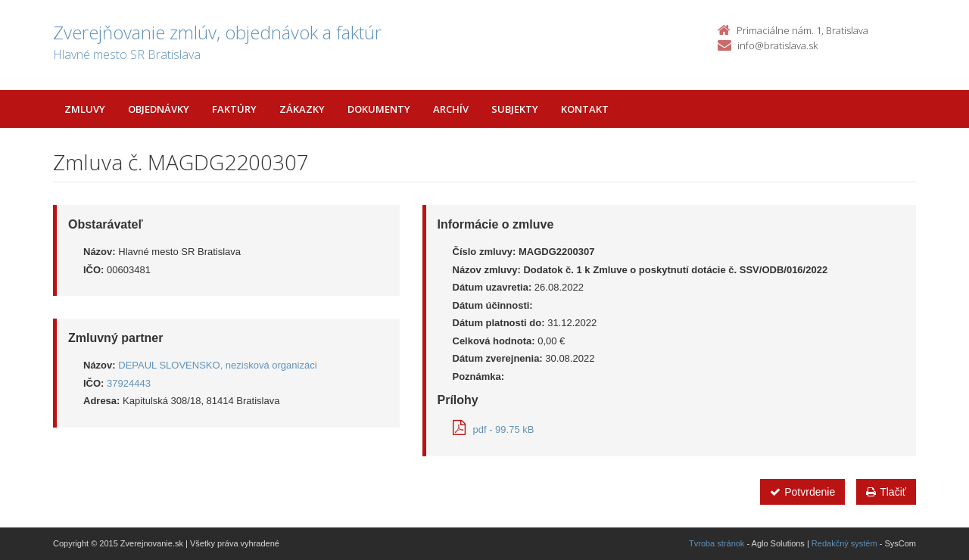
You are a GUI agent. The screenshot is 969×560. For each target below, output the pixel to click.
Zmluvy (85, 109)
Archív (451, 109)
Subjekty (515, 109)
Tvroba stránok (717, 543)
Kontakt (585, 109)
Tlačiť (886, 492)
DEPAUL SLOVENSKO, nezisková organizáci (217, 365)
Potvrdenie (802, 492)
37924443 (129, 383)
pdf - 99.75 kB (494, 429)
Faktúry (234, 109)
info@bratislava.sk (777, 45)
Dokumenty (379, 109)
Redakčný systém (844, 543)
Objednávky (159, 109)
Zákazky (302, 109)
